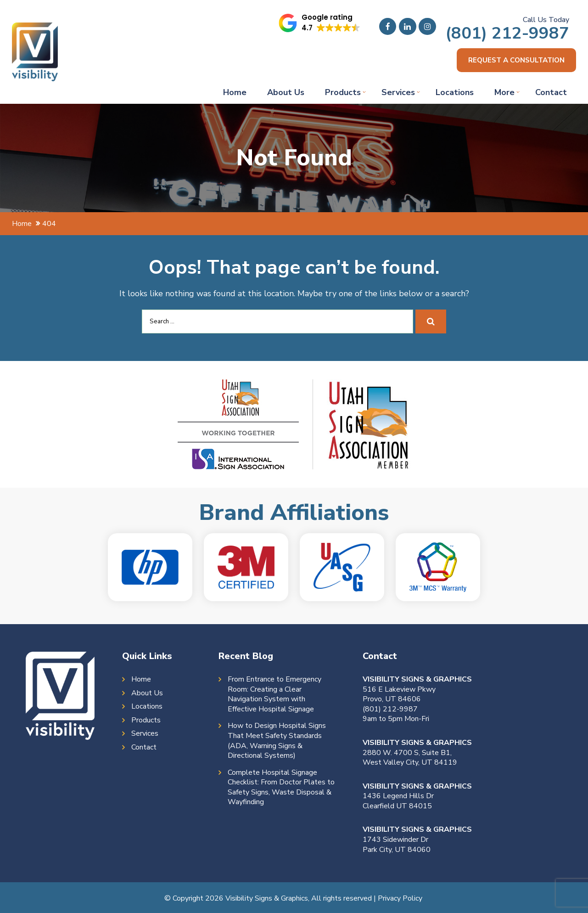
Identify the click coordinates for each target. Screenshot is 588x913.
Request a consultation (513, 61)
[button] (320, 23)
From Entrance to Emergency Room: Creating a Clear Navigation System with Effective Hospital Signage (274, 695)
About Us (286, 93)
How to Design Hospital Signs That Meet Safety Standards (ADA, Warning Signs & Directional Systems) (277, 742)
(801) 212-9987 (507, 34)
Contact (551, 93)
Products (343, 93)
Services (398, 93)
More (504, 93)
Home (235, 93)
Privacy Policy (400, 899)
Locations (455, 93)
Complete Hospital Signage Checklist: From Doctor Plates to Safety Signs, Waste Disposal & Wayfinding (281, 789)
